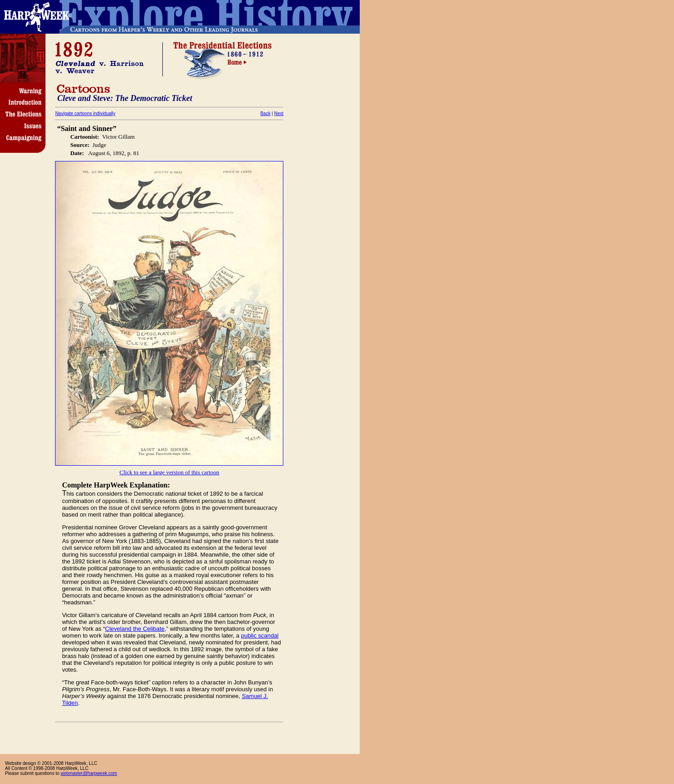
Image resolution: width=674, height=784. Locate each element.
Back (265, 113)
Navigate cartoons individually (85, 113)
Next (279, 113)
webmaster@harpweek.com (89, 773)
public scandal (260, 636)
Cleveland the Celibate (135, 629)
